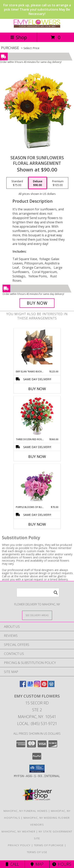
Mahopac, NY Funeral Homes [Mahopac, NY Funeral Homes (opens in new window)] (26, 811)
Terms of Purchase (49, 845)
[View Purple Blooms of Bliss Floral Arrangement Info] (37, 485)
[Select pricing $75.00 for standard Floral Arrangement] (17, 183)
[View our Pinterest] (44, 686)
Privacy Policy (19, 845)
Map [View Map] (37, 864)
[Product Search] (38, 593)
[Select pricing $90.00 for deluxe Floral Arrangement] (38, 183)
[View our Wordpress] (51, 686)
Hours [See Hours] (62, 864)
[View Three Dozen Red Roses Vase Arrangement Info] (37, 417)
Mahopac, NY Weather (18, 831)
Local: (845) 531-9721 (37, 724)
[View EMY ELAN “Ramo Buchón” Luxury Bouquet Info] (37, 349)
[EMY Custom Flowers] (37, 27)
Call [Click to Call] (12, 864)
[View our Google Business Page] (30, 686)
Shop (19, 37)
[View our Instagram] (37, 686)
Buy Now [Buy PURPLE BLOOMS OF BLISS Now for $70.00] (37, 524)
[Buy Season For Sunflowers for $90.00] (37, 303)
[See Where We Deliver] (37, 615)
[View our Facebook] (23, 686)
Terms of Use (37, 852)
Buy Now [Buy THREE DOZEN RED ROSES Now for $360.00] (37, 456)
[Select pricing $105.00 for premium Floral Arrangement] (58, 183)
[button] (37, 769)
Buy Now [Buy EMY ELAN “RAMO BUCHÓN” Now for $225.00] (37, 389)
